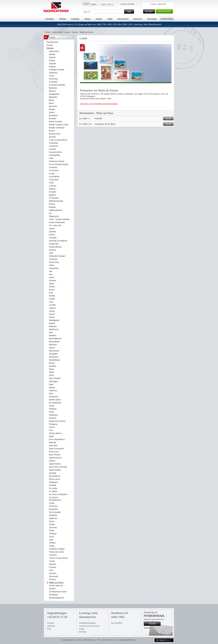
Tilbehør (63, 19)
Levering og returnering (89, 626)
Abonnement (123, 19)
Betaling (83, 632)
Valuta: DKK (107, 5)
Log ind (123, 4)
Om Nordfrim (117, 623)
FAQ (49, 629)
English (93, 4)
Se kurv (150, 11)
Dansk (86, 4)
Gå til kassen (165, 11)
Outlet (110, 19)
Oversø (75, 32)
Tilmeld (154, 624)
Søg (130, 12)
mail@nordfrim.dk (127, 640)
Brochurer (138, 19)
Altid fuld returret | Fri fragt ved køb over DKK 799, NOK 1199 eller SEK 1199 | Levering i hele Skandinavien (109, 24)
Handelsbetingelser (87, 623)
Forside (47, 32)
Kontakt (131, 4)
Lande (67, 32)
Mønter (88, 19)
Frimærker (50, 19)
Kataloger (75, 19)
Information (152, 19)
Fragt (81, 629)
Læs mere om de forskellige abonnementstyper (99, 104)
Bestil (169, 119)
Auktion (99, 19)
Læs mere (147, 628)
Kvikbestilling (167, 19)
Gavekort (51, 626)
